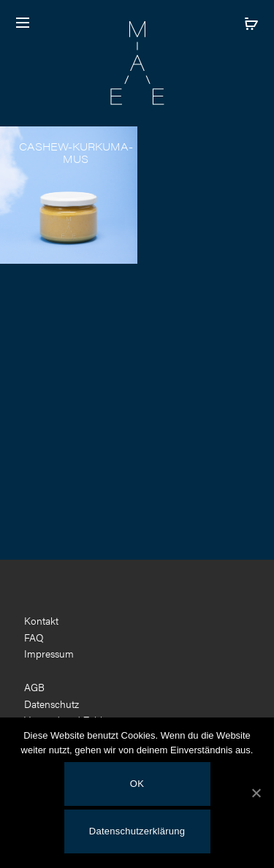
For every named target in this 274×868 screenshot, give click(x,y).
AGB (34, 687)
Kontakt (41, 620)
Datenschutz (52, 704)
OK (137, 784)
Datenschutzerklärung (137, 831)
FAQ (34, 637)
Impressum (49, 653)
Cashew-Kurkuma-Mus (76, 152)
